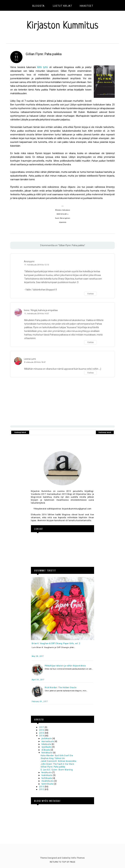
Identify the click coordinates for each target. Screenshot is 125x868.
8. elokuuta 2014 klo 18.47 (35, 362)
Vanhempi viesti (105, 432)
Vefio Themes (78, 858)
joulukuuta (47, 738)
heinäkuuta (47, 753)
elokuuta (46, 750)
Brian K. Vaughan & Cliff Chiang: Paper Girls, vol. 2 (56, 643)
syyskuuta (47, 747)
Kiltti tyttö (43, 67)
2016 (42, 730)
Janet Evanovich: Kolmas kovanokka (58, 761)
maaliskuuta (48, 781)
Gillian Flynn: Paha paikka (53, 767)
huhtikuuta (47, 778)
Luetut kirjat (62, 6)
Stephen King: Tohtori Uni (53, 758)
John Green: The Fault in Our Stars (57, 764)
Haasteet (87, 6)
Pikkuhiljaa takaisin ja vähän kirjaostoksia (65, 666)
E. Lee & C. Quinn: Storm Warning (57, 770)
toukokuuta (47, 775)
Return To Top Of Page (62, 862)
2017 (42, 727)
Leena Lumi (30, 359)
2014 (42, 736)
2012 (42, 789)
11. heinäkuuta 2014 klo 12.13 (37, 265)
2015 (42, 733)
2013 (42, 787)
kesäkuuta (47, 772)
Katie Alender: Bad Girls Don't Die (57, 756)
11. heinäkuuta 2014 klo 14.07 (37, 314)
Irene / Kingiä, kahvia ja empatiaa (41, 310)
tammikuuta (48, 784)
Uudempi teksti (20, 432)
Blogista (39, 6)
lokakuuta (47, 744)
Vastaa (90, 294)
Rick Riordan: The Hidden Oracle (61, 688)
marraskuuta (48, 741)
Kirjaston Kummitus (63, 26)
